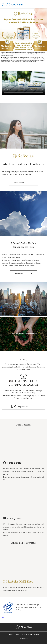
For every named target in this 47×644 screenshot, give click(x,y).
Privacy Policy (23, 639)
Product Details (19, 182)
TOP (3, 617)
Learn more (19, 274)
